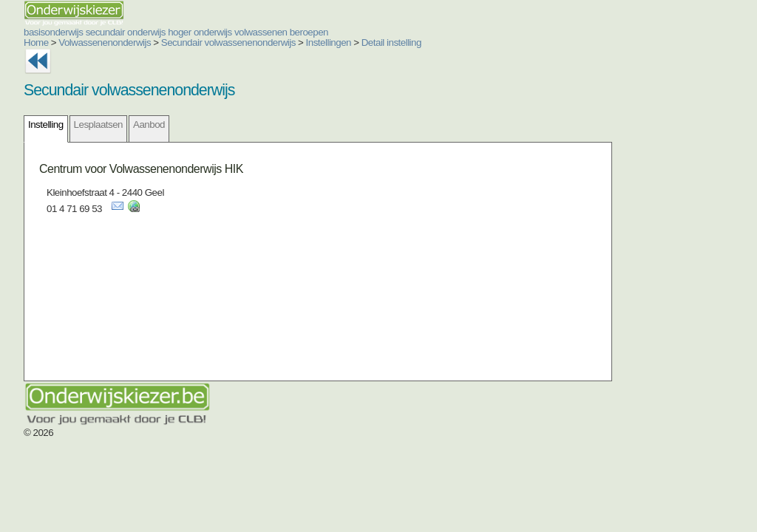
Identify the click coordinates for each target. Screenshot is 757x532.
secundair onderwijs (126, 32)
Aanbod (149, 125)
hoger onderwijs (200, 32)
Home (36, 42)
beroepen (309, 32)
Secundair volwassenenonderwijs (228, 42)
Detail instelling (391, 42)
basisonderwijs (53, 32)
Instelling (46, 125)
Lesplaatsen (98, 125)
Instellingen (329, 42)
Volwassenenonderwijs (105, 42)
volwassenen (261, 32)
